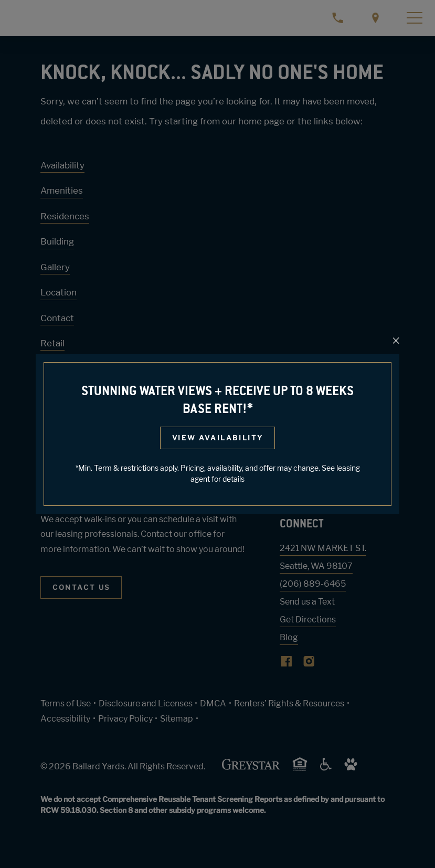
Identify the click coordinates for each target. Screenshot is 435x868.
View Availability (218, 438)
